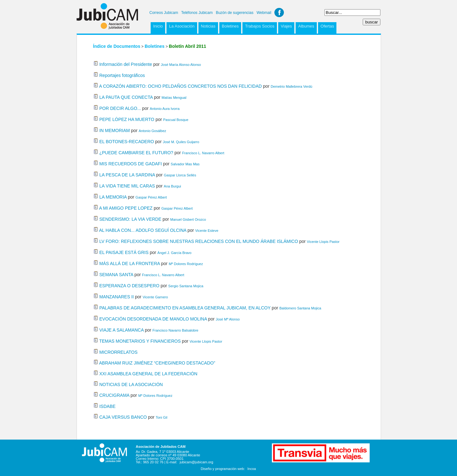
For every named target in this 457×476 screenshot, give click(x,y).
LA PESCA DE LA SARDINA (127, 175)
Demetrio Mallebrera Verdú (291, 86)
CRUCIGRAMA (114, 395)
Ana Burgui (172, 186)
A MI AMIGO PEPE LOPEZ (126, 208)
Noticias (208, 26)
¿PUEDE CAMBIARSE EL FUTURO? (136, 153)
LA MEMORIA (113, 197)
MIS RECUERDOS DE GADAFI (131, 164)
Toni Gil (162, 417)
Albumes (306, 26)
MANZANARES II (117, 297)
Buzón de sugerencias (235, 13)
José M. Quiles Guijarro (181, 142)
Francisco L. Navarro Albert (203, 153)
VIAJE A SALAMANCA (122, 330)
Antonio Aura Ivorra (165, 109)
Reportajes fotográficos (122, 75)
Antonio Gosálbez (152, 131)
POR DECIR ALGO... (120, 108)
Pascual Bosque (176, 120)
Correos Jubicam (164, 13)
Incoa (252, 469)
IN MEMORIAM (115, 130)
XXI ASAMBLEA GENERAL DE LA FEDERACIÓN (148, 374)
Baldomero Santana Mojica (300, 308)
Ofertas (327, 26)
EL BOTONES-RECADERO (127, 142)
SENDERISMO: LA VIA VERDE (130, 219)
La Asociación (182, 26)
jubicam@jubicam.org (197, 462)
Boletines (230, 26)
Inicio (158, 26)
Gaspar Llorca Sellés (180, 175)
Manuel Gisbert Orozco (188, 219)
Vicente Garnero (155, 297)
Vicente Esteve (207, 231)
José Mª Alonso (228, 319)
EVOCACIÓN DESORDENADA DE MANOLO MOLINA (153, 319)
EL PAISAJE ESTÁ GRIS (124, 252)
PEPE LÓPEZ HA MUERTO (127, 119)
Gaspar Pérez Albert (151, 197)
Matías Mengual (174, 98)
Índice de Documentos (117, 46)
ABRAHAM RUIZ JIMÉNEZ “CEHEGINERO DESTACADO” (157, 363)
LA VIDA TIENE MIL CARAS (127, 186)
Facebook (279, 13)
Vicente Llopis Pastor (323, 242)
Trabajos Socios (260, 26)
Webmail (264, 13)
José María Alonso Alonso (181, 65)
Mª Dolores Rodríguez (186, 264)
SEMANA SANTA (116, 275)
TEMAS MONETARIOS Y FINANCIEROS (140, 341)
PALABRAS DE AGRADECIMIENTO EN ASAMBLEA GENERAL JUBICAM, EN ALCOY (185, 308)
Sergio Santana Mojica (186, 286)
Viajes (286, 26)
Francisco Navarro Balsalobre (175, 330)
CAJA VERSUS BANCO (123, 417)
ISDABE (107, 406)
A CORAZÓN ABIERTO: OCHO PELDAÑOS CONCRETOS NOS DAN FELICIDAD (180, 86)
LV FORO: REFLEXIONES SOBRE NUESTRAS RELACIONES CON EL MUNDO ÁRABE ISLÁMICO (199, 241)
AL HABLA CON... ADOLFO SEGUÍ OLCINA (143, 230)
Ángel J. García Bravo (174, 253)
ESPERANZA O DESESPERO (129, 286)
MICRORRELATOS (119, 352)
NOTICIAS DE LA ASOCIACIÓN (131, 384)
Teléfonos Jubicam (197, 13)
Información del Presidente (126, 64)
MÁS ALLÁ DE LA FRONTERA (130, 263)
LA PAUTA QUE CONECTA (126, 97)
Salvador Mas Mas (185, 164)
